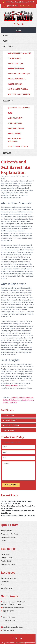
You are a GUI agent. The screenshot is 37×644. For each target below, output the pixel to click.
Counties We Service (8, 537)
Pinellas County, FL (17, 79)
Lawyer (6, 402)
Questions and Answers (19, 108)
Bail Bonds (8, 46)
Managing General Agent (19, 53)
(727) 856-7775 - (20, 6)
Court (24, 400)
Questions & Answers (8, 578)
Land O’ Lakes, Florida (18, 89)
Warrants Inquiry (16, 128)
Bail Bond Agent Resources (15, 140)
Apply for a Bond (7, 588)
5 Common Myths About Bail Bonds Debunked (18, 515)
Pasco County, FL (15, 63)
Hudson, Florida (15, 84)
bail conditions (16, 400)
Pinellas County (9, 430)
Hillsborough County (11, 425)
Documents (5, 582)
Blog (10, 113)
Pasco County (8, 415)
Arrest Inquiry (15, 133)
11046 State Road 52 (10, 620)
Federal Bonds (14, 58)
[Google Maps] (19, 24)
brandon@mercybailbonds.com (13, 608)
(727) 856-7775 (8, 611)
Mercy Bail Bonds (12, 386)
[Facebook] (15, 24)
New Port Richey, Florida (19, 94)
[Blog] (23, 24)
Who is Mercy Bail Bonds (9, 534)
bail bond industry (27, 398)
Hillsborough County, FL (19, 74)
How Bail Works (6, 531)
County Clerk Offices (18, 146)
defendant (30, 400)
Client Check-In (15, 123)
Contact (7, 153)
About (6, 41)
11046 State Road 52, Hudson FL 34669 (20, 2)
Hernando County (16, 69)
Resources (8, 101)
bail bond (17, 398)
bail (12, 398)
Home (5, 36)
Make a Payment (15, 118)
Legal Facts (13, 402)
